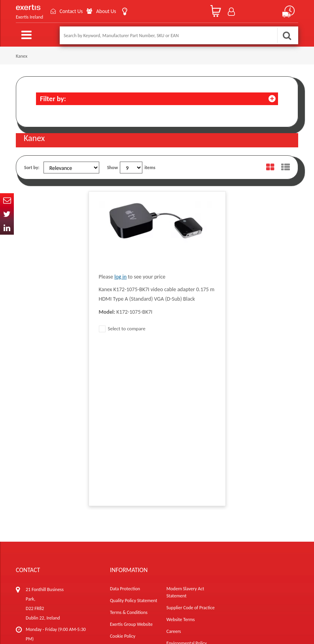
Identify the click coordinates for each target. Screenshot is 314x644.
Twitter (7, 214)
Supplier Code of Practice (191, 447)
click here (71, 495)
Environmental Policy (187, 483)
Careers (174, 471)
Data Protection (125, 428)
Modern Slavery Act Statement (185, 432)
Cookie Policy (123, 476)
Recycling (119, 488)
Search (287, 35)
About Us (109, 11)
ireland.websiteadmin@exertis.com (60, 509)
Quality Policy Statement (133, 440)
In (7, 228)
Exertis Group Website (131, 464)
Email (7, 200)
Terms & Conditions (129, 452)
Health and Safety (183, 495)
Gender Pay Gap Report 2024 (138, 499)
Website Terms (181, 459)
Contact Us (73, 11)
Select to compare (122, 329)
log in (120, 277)
